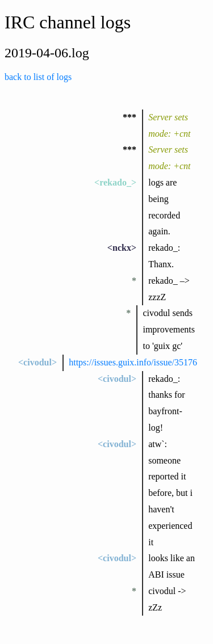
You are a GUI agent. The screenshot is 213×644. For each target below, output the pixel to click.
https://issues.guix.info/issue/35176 (133, 362)
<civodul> (37, 362)
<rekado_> (115, 182)
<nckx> (122, 248)
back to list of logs (38, 77)
